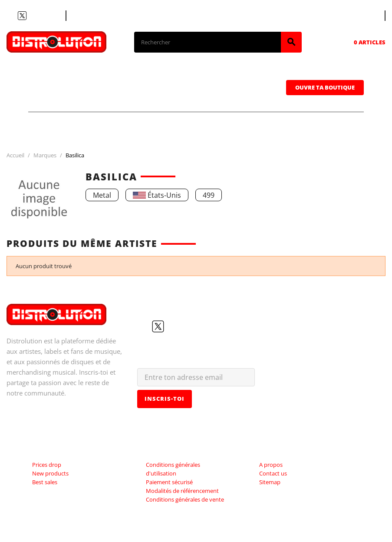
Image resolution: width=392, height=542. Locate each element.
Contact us (273, 473)
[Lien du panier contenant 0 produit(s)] (357, 42)
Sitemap (270, 482)
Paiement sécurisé (169, 482)
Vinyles (176, 74)
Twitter (22, 16)
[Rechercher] (208, 42)
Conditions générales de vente (185, 499)
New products (50, 473)
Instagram (43, 16)
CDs (119, 74)
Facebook (12, 16)
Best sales (45, 482)
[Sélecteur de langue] (369, 16)
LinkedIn (53, 16)
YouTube (33, 16)
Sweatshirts (151, 99)
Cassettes (246, 74)
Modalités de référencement (182, 491)
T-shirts (61, 74)
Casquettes (68, 99)
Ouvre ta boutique (325, 87)
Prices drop (47, 465)
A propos (271, 465)
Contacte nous (94, 16)
